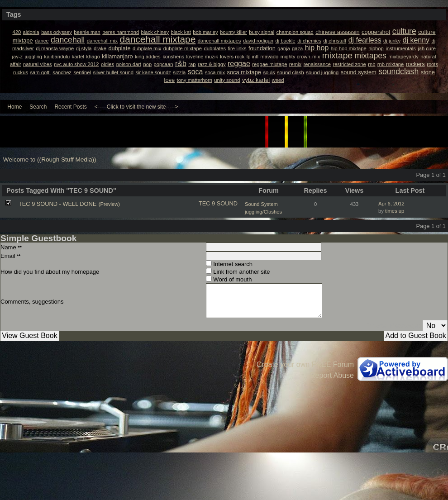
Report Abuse (332, 375)
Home (14, 107)
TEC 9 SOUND (218, 203)
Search (38, 107)
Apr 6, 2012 (391, 204)
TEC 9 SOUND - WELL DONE (57, 204)
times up (395, 211)
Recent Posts (70, 107)
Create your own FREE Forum (305, 364)
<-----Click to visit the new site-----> (136, 107)
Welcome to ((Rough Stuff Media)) (50, 160)
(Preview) (109, 204)
